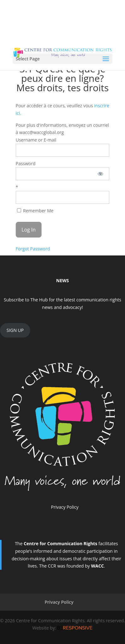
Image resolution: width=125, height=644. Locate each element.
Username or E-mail (36, 140)
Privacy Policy (65, 507)
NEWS (62, 280)
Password (26, 163)
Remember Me (35, 211)
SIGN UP (15, 330)
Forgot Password (33, 249)
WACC (97, 566)
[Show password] (100, 174)
